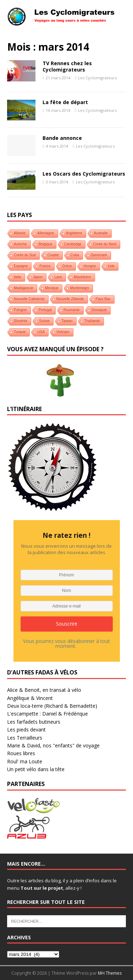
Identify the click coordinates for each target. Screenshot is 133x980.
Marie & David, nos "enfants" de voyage (53, 745)
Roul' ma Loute (25, 761)
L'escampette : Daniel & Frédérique (48, 714)
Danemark (99, 255)
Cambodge (73, 244)
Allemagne (46, 233)
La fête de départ (65, 102)
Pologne (20, 310)
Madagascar (24, 288)
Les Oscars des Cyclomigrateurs (84, 174)
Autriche (20, 244)
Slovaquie (99, 310)
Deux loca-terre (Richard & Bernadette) (52, 706)
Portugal (45, 310)
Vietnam (63, 332)
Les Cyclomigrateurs (97, 78)
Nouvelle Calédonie (29, 299)
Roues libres (21, 753)
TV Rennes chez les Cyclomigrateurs (67, 66)
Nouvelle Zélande (70, 299)
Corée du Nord (105, 244)
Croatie (53, 255)
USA (41, 332)
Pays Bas (103, 299)
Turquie (20, 332)
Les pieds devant (26, 730)
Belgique (46, 244)
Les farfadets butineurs (34, 722)
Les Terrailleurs (25, 738)
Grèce (67, 266)
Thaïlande (92, 321)
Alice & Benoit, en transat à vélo (44, 690)
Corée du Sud (25, 255)
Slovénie (21, 321)
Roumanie (72, 310)
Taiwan (67, 321)
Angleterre (74, 233)
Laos (58, 277)
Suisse (44, 321)
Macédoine (82, 277)
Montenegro (80, 288)
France (45, 266)
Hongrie (90, 266)
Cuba (75, 255)
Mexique (52, 288)
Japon (38, 277)
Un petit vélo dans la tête (36, 769)
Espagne (21, 266)
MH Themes (110, 973)
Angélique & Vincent (30, 698)
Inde (111, 266)
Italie (18, 277)
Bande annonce (62, 138)
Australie (101, 233)
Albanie (20, 233)
